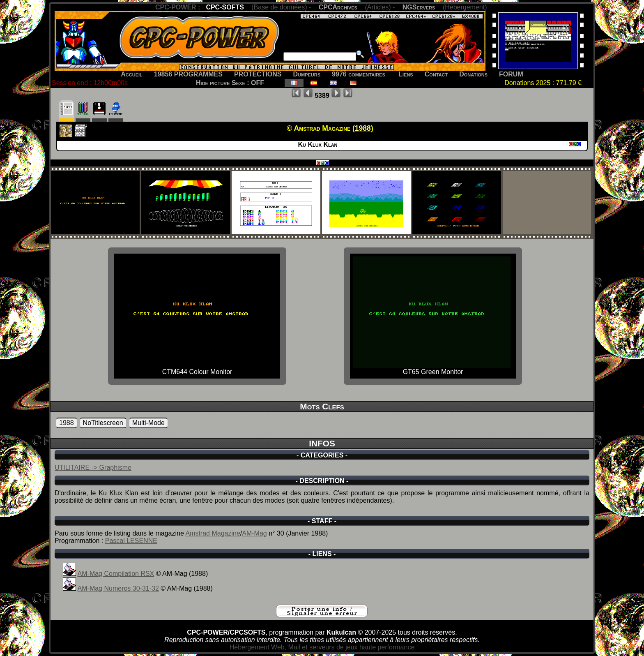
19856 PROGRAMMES (188, 74)
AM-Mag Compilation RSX (116, 574)
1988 (67, 423)
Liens (406, 74)
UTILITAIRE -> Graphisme (93, 468)
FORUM (511, 74)
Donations (473, 74)
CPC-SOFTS (225, 7)
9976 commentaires (359, 74)
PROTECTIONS (258, 74)
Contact (436, 74)
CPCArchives (338, 7)
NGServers (419, 7)
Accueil (132, 74)
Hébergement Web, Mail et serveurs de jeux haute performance (322, 647)
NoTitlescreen (103, 423)
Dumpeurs (307, 74)
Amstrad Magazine (213, 533)
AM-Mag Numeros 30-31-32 (118, 588)
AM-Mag (254, 533)
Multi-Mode (148, 423)
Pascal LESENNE (131, 541)
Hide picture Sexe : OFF (230, 83)
